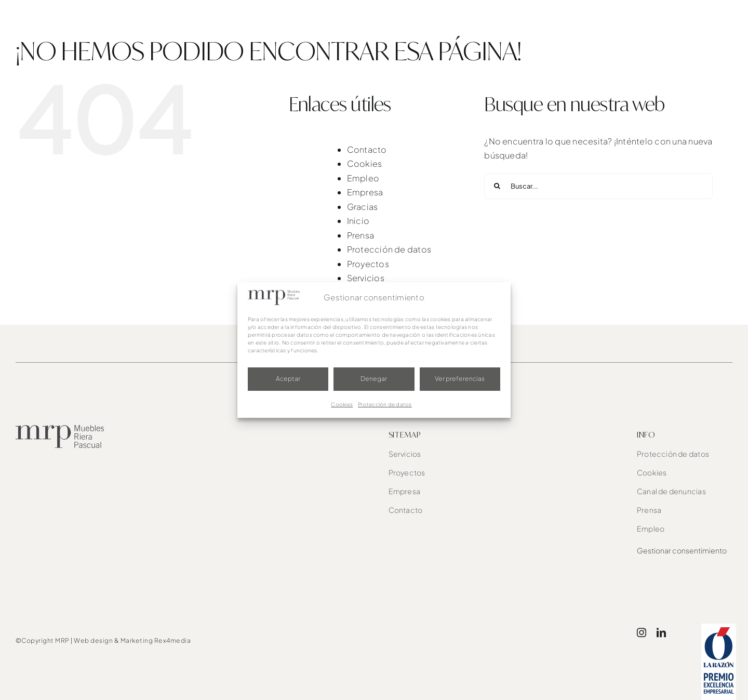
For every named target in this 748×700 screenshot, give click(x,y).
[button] (713, 21)
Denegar (374, 379)
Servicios (366, 278)
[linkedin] (661, 632)
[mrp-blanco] (69, 11)
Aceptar (288, 379)
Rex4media (173, 640)
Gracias (363, 207)
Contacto (367, 149)
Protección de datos (385, 404)
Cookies (342, 404)
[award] (719, 628)
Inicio (358, 221)
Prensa (360, 235)
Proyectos (368, 264)
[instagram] (642, 632)
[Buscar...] (598, 186)
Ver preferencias (460, 379)
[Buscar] (497, 186)
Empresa (365, 192)
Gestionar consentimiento (682, 550)
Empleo (363, 178)
